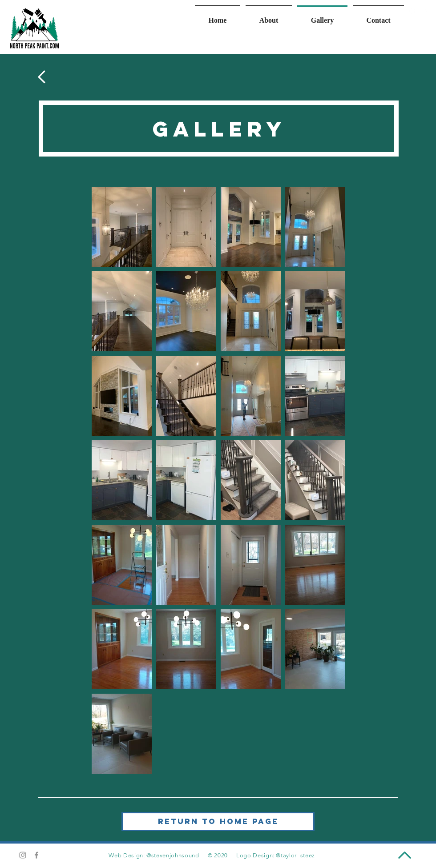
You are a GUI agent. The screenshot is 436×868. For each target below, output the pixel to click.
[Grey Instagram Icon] (23, 855)
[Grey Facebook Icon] (36, 855)
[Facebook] (425, 11)
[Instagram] (411, 11)
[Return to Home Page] (218, 822)
